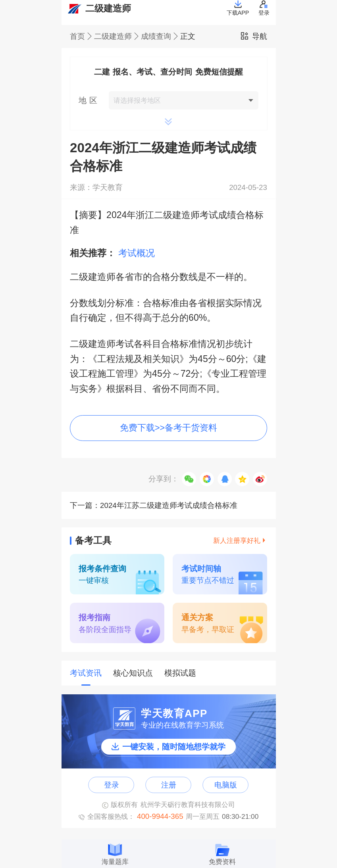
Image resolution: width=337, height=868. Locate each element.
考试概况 (137, 253)
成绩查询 (161, 37)
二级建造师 (117, 37)
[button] (168, 101)
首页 (82, 37)
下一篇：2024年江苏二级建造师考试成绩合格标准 (154, 505)
